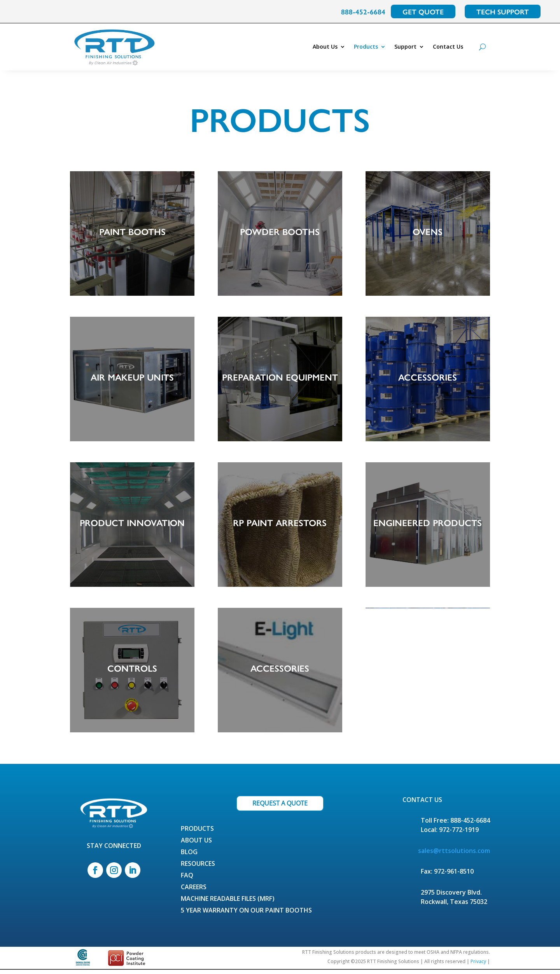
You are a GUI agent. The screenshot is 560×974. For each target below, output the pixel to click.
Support (405, 47)
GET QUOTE (423, 11)
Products (366, 47)
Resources (198, 869)
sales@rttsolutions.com (454, 855)
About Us (325, 47)
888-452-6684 (363, 11)
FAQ (187, 880)
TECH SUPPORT (503, 11)
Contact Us (448, 47)
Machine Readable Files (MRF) (228, 904)
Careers (194, 892)
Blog (189, 857)
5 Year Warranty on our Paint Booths (246, 915)
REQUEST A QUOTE (280, 807)
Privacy (478, 966)
